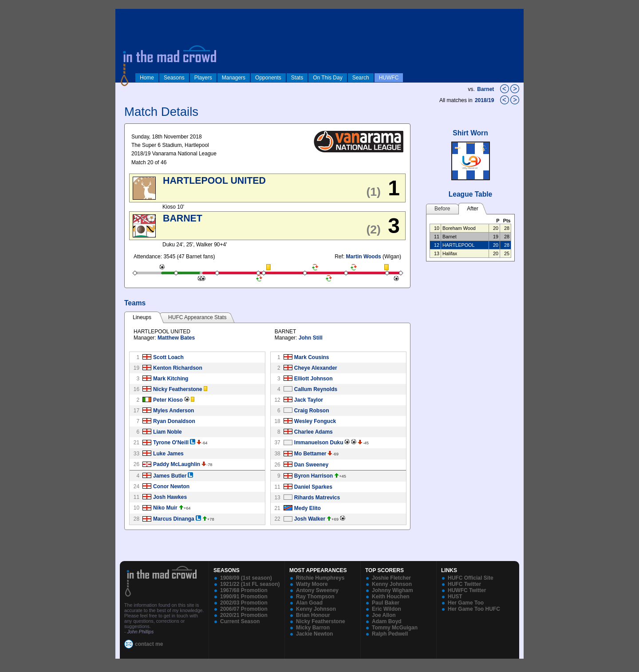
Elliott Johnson (314, 379)
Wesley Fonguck (315, 421)
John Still (311, 338)
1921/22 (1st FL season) (250, 584)
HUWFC (389, 78)
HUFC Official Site (471, 578)
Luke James (168, 454)
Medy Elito (308, 508)
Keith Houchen (391, 597)
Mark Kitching (171, 379)
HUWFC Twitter (467, 590)
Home (147, 78)
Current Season (240, 621)
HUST (455, 597)
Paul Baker (386, 603)
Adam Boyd (387, 621)
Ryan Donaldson (174, 421)
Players (203, 78)
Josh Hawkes (170, 497)
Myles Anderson (174, 411)
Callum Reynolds (316, 389)
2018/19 (485, 100)
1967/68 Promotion (244, 590)
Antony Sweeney (317, 590)
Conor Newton (171, 486)
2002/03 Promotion (244, 603)
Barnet (485, 89)
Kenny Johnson (316, 609)
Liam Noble (168, 432)
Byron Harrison (314, 476)
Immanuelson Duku (319, 443)
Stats (297, 78)
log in (125, 14)
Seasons (174, 78)
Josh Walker (310, 519)
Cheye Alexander (316, 368)
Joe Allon (384, 615)
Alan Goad (309, 603)
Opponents (268, 78)
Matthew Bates (176, 338)
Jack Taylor (309, 400)
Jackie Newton (314, 634)
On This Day (327, 78)
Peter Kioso (168, 400)
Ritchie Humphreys (320, 578)
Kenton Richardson (178, 368)
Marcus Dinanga (174, 519)
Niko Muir (165, 508)
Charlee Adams (314, 432)
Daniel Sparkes (313, 487)
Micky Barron (313, 628)
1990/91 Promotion (244, 597)
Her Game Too (466, 603)
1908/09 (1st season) (246, 578)
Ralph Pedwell (390, 634)
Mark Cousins (312, 357)
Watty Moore (312, 584)
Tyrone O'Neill (171, 443)
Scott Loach (168, 357)
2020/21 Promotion (244, 615)
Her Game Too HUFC (474, 609)
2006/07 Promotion (244, 609)
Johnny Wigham (392, 590)
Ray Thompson (315, 597)
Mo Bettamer (310, 454)
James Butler (170, 476)
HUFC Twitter (464, 584)
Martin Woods (364, 257)
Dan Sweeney (311, 465)
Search (361, 78)
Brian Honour (313, 615)
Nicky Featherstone (178, 389)
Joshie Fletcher (391, 578)
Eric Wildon (387, 609)
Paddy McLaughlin (177, 464)
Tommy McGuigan (395, 628)
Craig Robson (312, 411)
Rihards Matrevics (317, 498)
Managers (234, 78)
